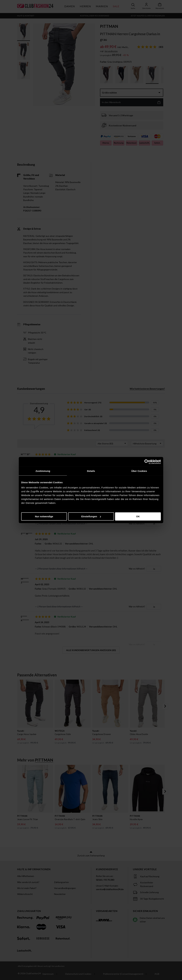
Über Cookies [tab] (139, 471)
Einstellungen (91, 516)
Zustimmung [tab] (43, 471)
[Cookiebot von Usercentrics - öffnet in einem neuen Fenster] (147, 462)
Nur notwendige (44, 516)
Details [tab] (91, 471)
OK (138, 516)
